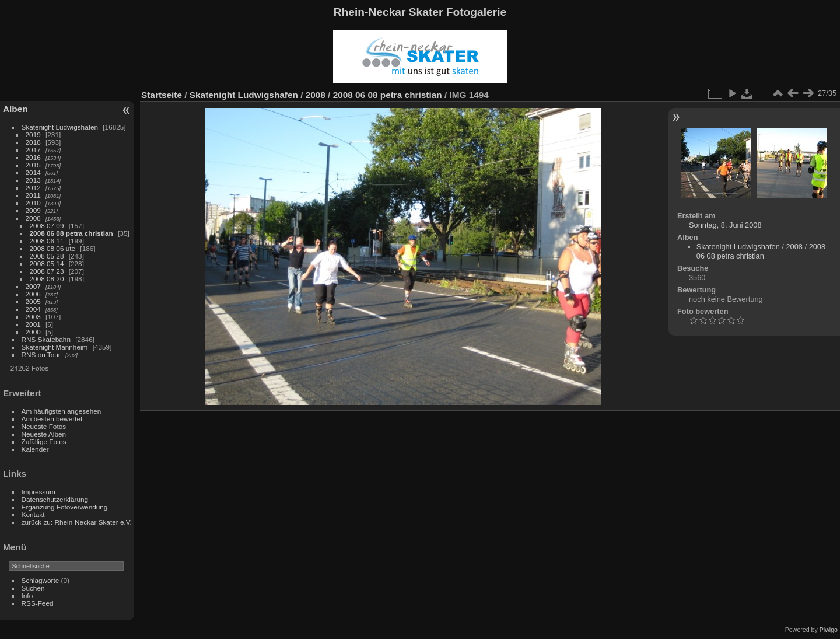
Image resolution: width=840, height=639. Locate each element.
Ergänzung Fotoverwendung (65, 507)
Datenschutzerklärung (55, 499)
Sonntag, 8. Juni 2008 (725, 225)
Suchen (33, 588)
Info (27, 596)
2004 (33, 309)
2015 (33, 165)
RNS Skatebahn (46, 339)
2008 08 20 (47, 279)
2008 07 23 (47, 271)
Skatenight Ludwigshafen (60, 127)
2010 (33, 203)
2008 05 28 (47, 256)
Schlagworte (41, 580)
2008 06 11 (47, 241)
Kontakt (33, 514)
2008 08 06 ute (53, 248)
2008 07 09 (47, 226)
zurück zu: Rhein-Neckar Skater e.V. (77, 522)
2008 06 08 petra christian (71, 233)
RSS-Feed (38, 603)
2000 (33, 332)
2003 (33, 317)
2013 (33, 180)
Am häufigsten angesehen (62, 411)
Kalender (35, 449)
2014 (33, 172)
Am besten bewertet (52, 419)
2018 (33, 142)
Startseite (162, 95)
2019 (33, 135)
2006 (33, 294)
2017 (33, 150)
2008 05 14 (47, 263)
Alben (15, 109)
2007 (33, 286)
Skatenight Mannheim (55, 347)
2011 (33, 195)
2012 (33, 188)
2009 (33, 210)
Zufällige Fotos (44, 441)
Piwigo (829, 630)
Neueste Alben (44, 434)
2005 (33, 301)
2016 (33, 157)
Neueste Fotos (44, 426)
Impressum (38, 492)
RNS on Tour (41, 355)
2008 (33, 218)
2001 (33, 324)
